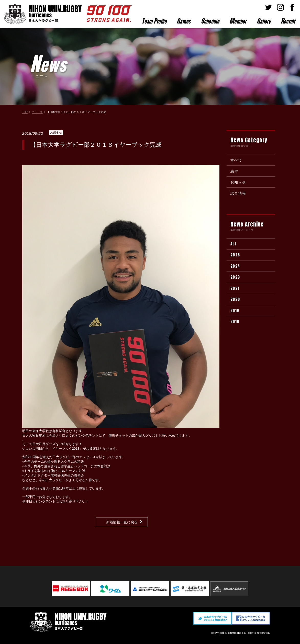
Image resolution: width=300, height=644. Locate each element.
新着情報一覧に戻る (122, 522)
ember (238, 21)
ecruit (288, 21)
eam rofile (154, 21)
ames (184, 21)
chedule (210, 21)
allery (264, 21)
